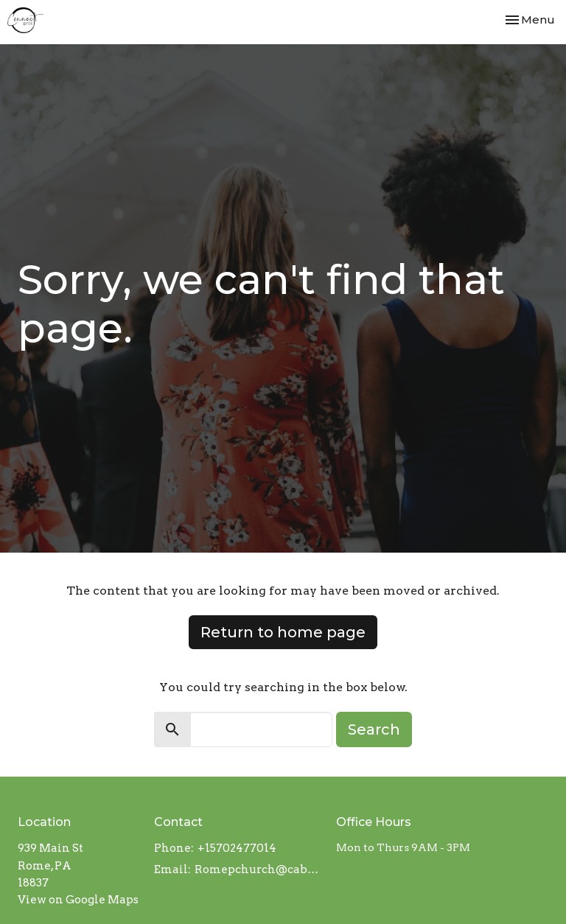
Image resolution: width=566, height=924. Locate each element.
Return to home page (283, 632)
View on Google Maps (78, 900)
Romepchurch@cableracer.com (258, 869)
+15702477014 (237, 848)
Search (374, 729)
